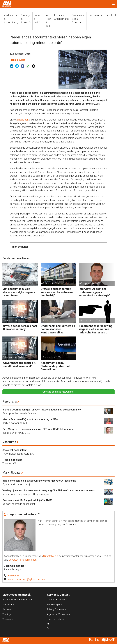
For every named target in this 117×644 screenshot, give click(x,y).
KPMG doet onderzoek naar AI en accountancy (20, 328)
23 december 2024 (13, 321)
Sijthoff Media (51, 556)
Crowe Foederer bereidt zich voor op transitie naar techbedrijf (57, 292)
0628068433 (14, 576)
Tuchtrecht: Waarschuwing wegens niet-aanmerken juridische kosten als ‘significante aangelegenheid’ (96, 329)
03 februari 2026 (50, 283)
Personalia (10, 401)
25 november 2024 (13, 357)
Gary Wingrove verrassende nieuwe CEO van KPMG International (38, 429)
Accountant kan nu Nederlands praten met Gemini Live (55, 366)
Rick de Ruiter (17, 60)
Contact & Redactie (57, 600)
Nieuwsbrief (9, 604)
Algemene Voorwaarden (59, 614)
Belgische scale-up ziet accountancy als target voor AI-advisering (39, 481)
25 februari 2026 (12, 283)
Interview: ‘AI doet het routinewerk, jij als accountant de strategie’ (94, 292)
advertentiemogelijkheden (23, 560)
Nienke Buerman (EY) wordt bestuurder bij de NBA (30, 419)
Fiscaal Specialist (12, 460)
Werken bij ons (55, 604)
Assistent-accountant (14, 450)
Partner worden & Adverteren (17, 600)
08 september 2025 (90, 283)
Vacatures (9, 442)
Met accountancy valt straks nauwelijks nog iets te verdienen (19, 292)
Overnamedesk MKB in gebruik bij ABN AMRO (27, 500)
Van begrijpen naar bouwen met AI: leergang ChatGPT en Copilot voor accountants (49, 490)
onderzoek (23, 120)
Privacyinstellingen (57, 619)
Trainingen (8, 614)
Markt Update (12, 473)
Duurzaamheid (96, 15)
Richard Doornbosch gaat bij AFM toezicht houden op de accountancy (42, 410)
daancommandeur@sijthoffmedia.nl (26, 579)
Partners (7, 609)
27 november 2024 (51, 321)
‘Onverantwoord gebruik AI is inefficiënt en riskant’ (19, 364)
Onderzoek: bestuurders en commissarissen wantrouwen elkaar (58, 329)
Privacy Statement (57, 609)
